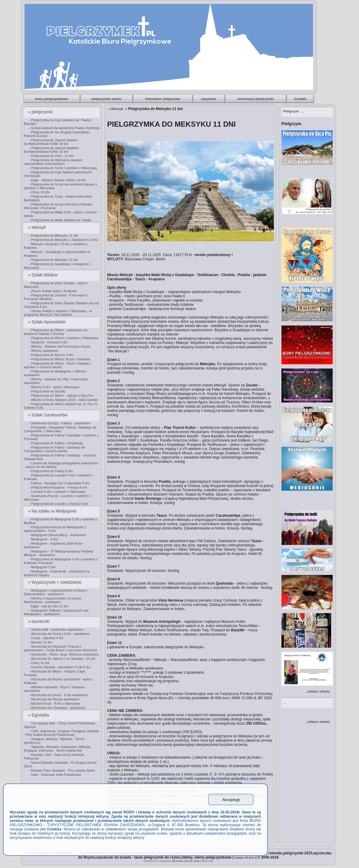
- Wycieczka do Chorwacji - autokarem (57, 708)
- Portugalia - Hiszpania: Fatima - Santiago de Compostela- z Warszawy (60, 429)
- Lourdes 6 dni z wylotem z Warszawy (57, 492)
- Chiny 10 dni (39, 192)
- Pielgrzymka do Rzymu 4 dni (51, 355)
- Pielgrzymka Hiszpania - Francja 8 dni (58, 487)
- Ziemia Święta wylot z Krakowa (53, 291)
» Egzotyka (39, 715)
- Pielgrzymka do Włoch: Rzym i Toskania (59, 359)
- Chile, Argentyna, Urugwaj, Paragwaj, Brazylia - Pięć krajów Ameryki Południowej (61, 733)
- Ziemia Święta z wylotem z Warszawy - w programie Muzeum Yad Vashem (58, 313)
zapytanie (209, 99)
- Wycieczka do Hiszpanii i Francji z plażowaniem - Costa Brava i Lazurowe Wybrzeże (60, 648)
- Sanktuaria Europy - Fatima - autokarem (59, 423)
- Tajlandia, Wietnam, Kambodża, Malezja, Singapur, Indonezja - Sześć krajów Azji (57, 749)
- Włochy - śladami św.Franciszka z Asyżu (60, 346)
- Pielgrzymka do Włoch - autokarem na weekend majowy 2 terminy (55, 332)
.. (293, 111)
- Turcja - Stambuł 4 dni (46, 638)
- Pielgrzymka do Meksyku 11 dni (53, 235)
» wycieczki (39, 621)
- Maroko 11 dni (40, 642)
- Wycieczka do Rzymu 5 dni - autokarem (59, 634)
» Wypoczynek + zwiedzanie (55, 582)
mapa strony (244, 857)
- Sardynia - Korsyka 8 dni (48, 342)
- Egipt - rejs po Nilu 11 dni (48, 606)
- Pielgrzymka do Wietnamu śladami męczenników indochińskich (53, 162)
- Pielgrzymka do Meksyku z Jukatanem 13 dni (63, 240)
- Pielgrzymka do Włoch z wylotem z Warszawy (63, 338)
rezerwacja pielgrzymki (256, 99)
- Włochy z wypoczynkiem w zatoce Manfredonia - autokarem (52, 600)
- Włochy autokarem (44, 351)
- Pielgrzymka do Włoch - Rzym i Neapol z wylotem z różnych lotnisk (57, 365)
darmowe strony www (186, 861)
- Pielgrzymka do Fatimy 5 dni (51, 471)
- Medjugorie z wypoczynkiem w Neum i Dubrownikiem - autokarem (55, 592)
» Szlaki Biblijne (43, 275)
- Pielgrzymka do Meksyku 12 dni (53, 260)
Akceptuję (231, 800)
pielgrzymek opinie (107, 99)
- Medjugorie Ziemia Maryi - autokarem (57, 535)
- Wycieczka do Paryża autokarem (54, 699)
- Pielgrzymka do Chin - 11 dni (51, 156)
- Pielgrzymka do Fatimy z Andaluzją (56, 443)
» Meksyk (37, 227)
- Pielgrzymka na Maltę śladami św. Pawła (60, 220)
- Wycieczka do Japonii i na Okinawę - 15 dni (62, 659)
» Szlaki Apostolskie (47, 322)
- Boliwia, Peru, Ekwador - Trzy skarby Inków (62, 770)
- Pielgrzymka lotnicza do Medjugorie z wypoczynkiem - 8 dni (55, 529)
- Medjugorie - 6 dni (43, 539)
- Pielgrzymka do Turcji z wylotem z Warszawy (63, 168)
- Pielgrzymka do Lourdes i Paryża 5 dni (58, 504)
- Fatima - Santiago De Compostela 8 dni (59, 483)
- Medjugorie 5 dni (42, 567)
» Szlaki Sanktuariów (48, 415)
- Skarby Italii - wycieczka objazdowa (56, 629)
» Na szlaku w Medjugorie (53, 511)
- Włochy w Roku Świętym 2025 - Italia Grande (63, 400)
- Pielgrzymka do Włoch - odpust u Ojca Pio (61, 396)
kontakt (301, 99)
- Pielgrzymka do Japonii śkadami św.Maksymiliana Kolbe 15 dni (51, 150)
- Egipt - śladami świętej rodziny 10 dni (57, 180)
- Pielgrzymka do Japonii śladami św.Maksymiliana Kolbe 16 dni (51, 142)
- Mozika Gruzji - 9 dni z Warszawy (54, 703)
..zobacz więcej (318, 691)
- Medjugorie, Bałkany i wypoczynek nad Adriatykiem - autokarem (56, 612)
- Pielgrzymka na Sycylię (47, 391)
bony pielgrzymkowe (52, 99)
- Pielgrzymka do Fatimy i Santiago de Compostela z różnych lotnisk (54, 449)
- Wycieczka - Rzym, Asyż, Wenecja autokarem (64, 654)
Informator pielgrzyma (163, 99)
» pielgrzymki (41, 112)
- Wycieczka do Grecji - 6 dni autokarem (58, 695)
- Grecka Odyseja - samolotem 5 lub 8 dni (60, 667)
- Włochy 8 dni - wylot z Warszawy (54, 387)
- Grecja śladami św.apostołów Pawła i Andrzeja (64, 128)
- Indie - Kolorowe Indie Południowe (55, 775)
